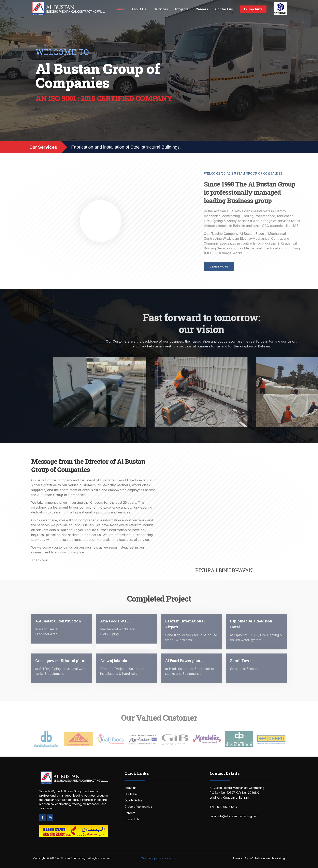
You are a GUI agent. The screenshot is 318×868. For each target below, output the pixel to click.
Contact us (224, 9)
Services (161, 9)
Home (119, 9)
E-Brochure (253, 9)
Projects (182, 9)
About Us (139, 9)
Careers (202, 9)
